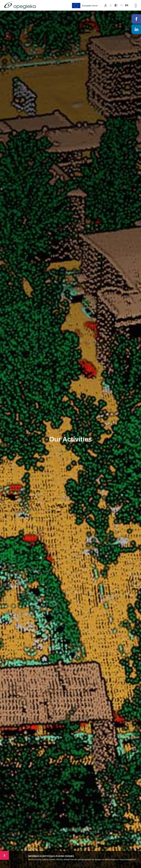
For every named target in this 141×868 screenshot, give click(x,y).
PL (122, 5)
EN (127, 5)
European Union (85, 6)
